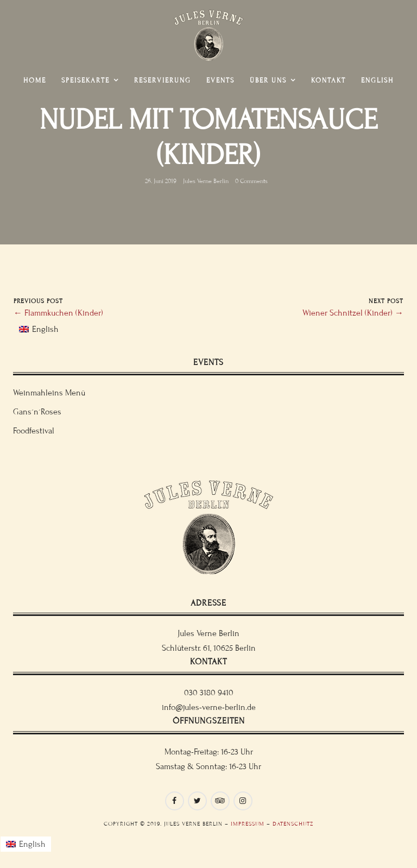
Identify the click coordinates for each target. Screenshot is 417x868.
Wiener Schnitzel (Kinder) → (353, 313)
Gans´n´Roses (37, 412)
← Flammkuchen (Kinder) (58, 313)
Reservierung (163, 80)
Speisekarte (86, 80)
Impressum (248, 824)
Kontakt (328, 80)
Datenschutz (293, 824)
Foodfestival (34, 431)
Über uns (268, 80)
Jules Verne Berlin (206, 180)
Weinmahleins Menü (49, 393)
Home (35, 80)
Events (220, 80)
